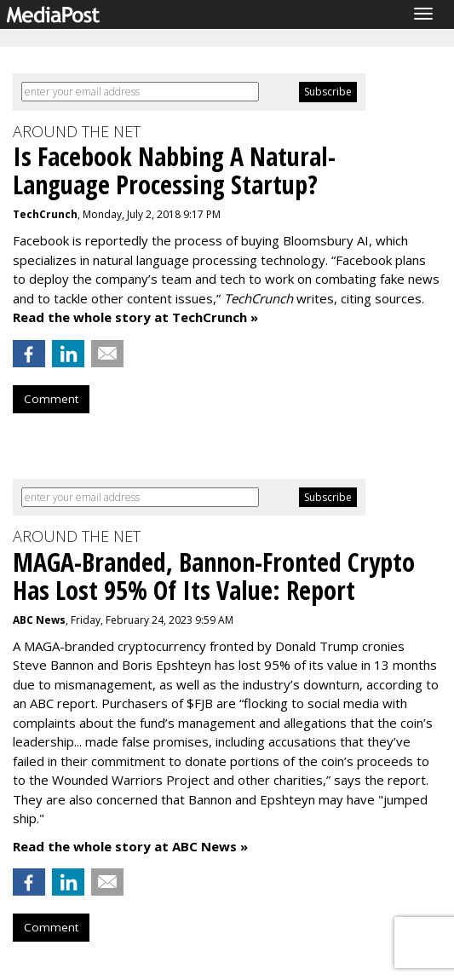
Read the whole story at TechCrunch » (135, 317)
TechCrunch (45, 214)
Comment (51, 399)
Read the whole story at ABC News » (130, 846)
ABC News (39, 620)
